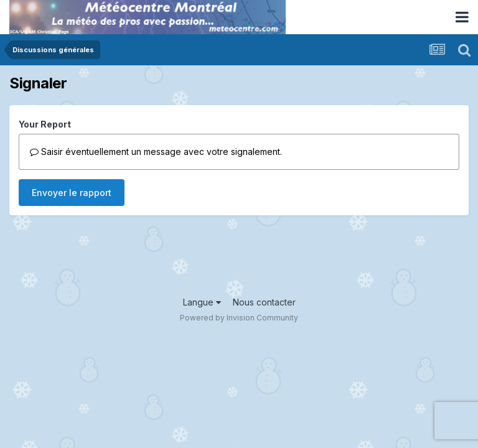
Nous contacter (264, 302)
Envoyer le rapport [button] (72, 193)
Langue (202, 302)
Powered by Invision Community (239, 318)
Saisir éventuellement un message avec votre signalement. (156, 152)
